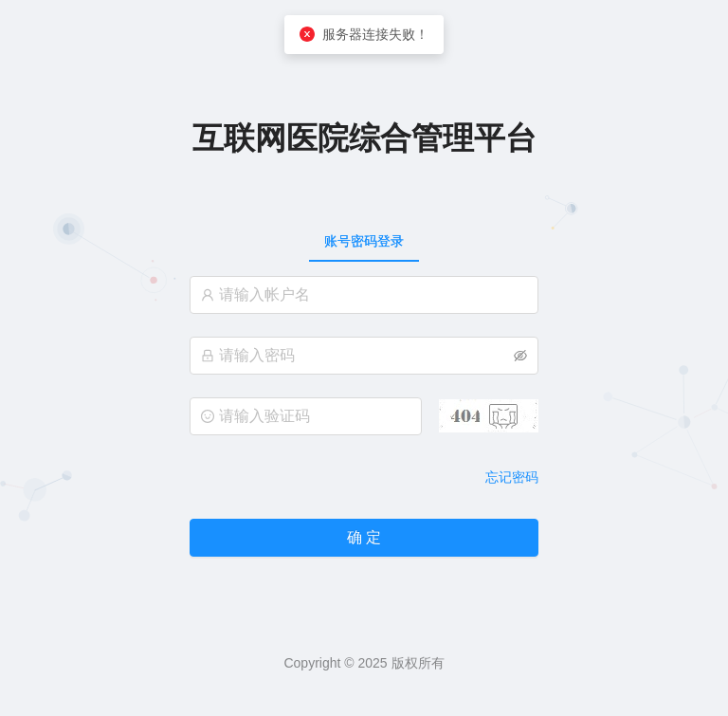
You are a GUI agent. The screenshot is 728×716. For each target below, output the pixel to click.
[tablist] (364, 241)
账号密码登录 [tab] (364, 241)
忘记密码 (512, 477)
